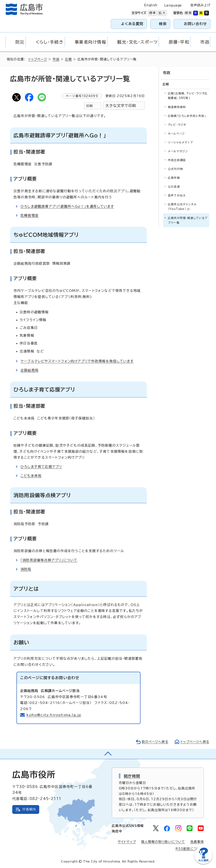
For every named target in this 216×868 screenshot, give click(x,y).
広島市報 (174, 177)
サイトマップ (127, 842)
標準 (152, 13)
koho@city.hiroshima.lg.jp (54, 715)
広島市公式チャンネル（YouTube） (182, 206)
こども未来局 (31, 476)
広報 (69, 59)
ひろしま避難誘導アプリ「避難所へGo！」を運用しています (67, 206)
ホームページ (176, 133)
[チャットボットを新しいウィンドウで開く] (203, 863)
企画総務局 (30, 370)
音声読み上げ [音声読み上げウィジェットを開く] (200, 5)
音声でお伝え (177, 195)
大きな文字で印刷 (121, 106)
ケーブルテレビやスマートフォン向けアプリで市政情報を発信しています (78, 361)
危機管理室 (30, 215)
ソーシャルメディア (180, 142)
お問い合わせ (195, 24)
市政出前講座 (177, 160)
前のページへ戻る (154, 742)
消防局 (26, 569)
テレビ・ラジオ (177, 124)
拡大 (162, 13)
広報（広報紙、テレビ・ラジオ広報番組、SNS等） (188, 95)
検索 (163, 24)
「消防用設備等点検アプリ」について (49, 560)
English (151, 5)
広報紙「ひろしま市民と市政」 (187, 116)
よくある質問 (132, 24)
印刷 (89, 106)
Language (173, 5)
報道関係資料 (177, 107)
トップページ (38, 59)
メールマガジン (178, 151)
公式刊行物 (175, 169)
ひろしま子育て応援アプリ (41, 467)
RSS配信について (190, 849)
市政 (57, 59)
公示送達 (174, 186)
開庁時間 (132, 776)
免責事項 (197, 842)
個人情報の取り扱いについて (163, 842)
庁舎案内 (29, 809)
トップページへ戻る (194, 742)
